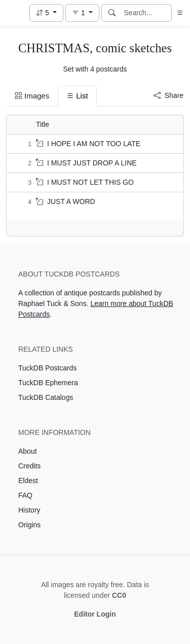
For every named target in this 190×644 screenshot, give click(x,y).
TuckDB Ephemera (48, 383)
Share (168, 95)
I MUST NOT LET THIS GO (85, 182)
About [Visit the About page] (28, 451)
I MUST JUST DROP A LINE (86, 163)
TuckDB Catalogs (46, 397)
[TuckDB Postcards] (14, 13)
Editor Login (95, 614)
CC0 (119, 595)
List (77, 96)
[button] (46, 13)
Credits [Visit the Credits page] (29, 466)
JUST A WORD (66, 201)
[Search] (112, 13)
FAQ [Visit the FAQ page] (25, 495)
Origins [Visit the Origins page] (29, 525)
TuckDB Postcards (47, 368)
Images (32, 96)
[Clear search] (165, 13)
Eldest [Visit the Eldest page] (28, 481)
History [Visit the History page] (29, 510)
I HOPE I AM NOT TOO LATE (88, 144)
